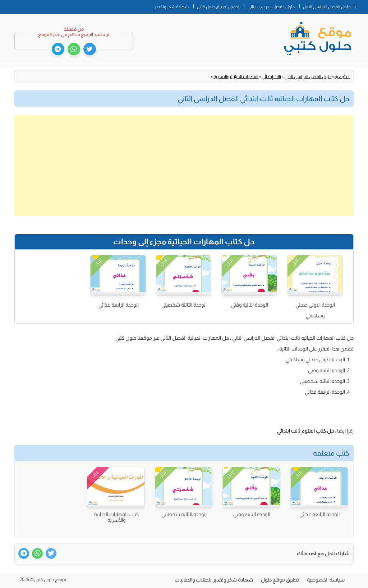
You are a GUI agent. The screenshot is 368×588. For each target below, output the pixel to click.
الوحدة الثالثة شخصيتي (184, 305)
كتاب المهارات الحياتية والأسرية (116, 517)
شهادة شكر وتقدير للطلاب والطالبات (214, 580)
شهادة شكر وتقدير (172, 7)
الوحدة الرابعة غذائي (119, 305)
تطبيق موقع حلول (280, 580)
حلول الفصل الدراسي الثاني (271, 7)
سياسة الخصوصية (326, 580)
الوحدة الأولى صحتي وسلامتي (315, 310)
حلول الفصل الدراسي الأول (327, 7)
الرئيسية (342, 77)
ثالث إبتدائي (271, 77)
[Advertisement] (184, 166)
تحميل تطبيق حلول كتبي (218, 7)
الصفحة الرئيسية (362, 5)
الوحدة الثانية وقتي (250, 305)
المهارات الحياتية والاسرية (236, 77)
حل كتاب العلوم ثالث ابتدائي (305, 431)
